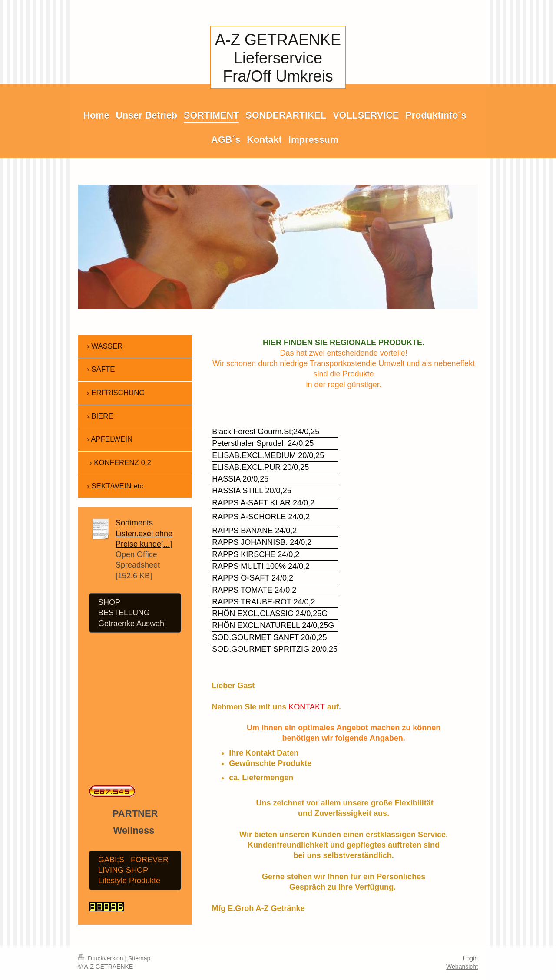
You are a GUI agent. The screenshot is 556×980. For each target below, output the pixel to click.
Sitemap (139, 958)
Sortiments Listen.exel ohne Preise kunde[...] (144, 533)
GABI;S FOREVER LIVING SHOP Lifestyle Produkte (133, 870)
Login (470, 958)
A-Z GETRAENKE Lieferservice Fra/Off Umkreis (278, 58)
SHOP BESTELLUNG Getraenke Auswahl (132, 613)
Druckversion (101, 958)
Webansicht (462, 967)
